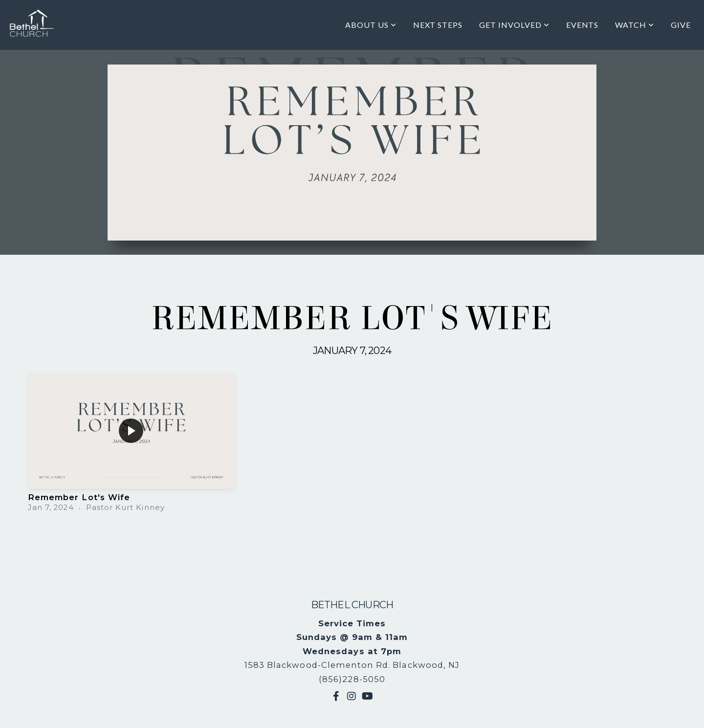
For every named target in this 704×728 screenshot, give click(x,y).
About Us (371, 25)
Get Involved (514, 25)
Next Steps (438, 25)
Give (681, 25)
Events (583, 25)
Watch (635, 25)
